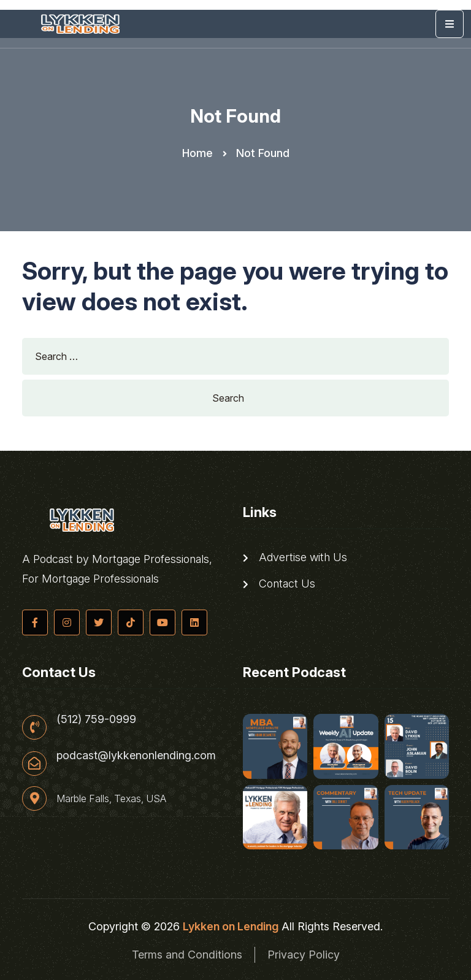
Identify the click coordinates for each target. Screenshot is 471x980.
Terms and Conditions (187, 955)
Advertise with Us (295, 557)
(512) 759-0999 (96, 719)
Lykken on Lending (231, 926)
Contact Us (279, 584)
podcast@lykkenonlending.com (136, 756)
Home (197, 153)
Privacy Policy (304, 955)
